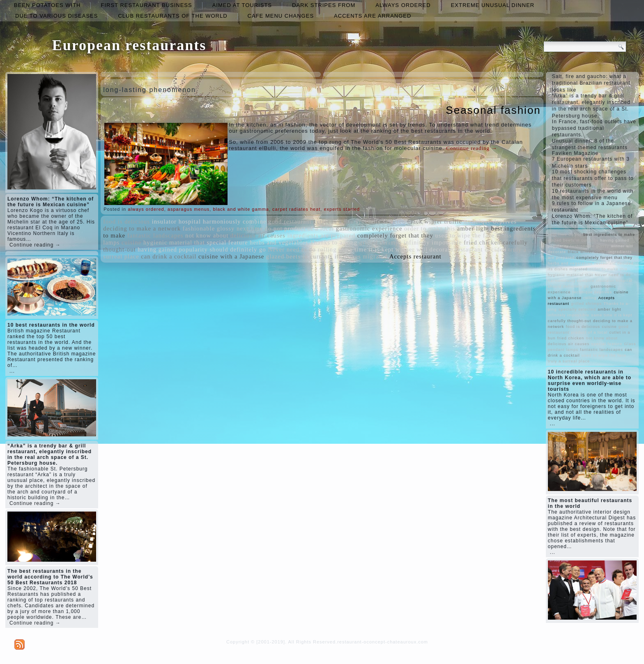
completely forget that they (395, 235)
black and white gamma (241, 209)
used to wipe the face (465, 235)
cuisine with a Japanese (231, 256)
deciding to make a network (142, 228)
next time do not (260, 228)
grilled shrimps (381, 242)
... (12, 371)
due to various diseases (56, 16)
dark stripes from (324, 5)
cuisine (132, 242)
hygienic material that (174, 242)
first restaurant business (146, 5)
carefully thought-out (570, 321)
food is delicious (126, 221)
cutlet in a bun (333, 221)
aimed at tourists (242, 5)
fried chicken (482, 242)
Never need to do (292, 249)
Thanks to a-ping (334, 242)
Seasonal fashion (493, 110)
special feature (227, 242)
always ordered (403, 5)
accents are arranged (373, 16)
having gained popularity (173, 249)
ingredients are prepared (321, 235)
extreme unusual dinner (493, 5)
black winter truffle (435, 221)
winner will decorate (424, 249)
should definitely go (238, 249)
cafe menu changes (281, 16)
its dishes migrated (361, 256)
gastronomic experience (369, 228)
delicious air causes (258, 235)
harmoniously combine (235, 221)
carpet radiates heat (296, 209)
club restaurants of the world (172, 16)
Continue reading (471, 148)
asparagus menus (189, 209)
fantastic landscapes (155, 235)
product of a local (309, 228)
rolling (327, 249)
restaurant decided (481, 249)
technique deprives (490, 221)
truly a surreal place (569, 361)
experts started (342, 209)
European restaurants (129, 45)
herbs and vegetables (279, 242)
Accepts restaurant (415, 256)
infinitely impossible (433, 242)
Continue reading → (35, 245)
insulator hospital (176, 221)
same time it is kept (366, 249)
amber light (473, 228)
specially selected (381, 221)
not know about (207, 235)
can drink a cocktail (169, 256)
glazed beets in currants (299, 256)
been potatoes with (47, 5)
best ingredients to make (609, 235)
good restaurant (290, 221)
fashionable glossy (209, 228)
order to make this (430, 228)
